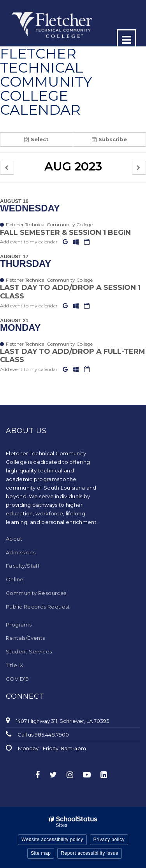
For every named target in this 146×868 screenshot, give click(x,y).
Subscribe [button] (109, 139)
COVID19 (18, 679)
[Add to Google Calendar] (66, 242)
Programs (19, 625)
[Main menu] (127, 39)
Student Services (29, 651)
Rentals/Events (26, 638)
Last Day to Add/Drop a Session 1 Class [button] (70, 292)
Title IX (15, 665)
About (14, 539)
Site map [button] (41, 853)
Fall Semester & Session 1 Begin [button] (65, 233)
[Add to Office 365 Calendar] (77, 242)
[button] (7, 168)
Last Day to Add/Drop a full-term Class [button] (73, 356)
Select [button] (36, 139)
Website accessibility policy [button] (52, 840)
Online (15, 579)
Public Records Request (38, 607)
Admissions (21, 552)
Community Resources (36, 593)
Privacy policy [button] (109, 840)
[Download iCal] (87, 242)
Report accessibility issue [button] (90, 853)
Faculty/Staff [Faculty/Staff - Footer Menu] (23, 566)
